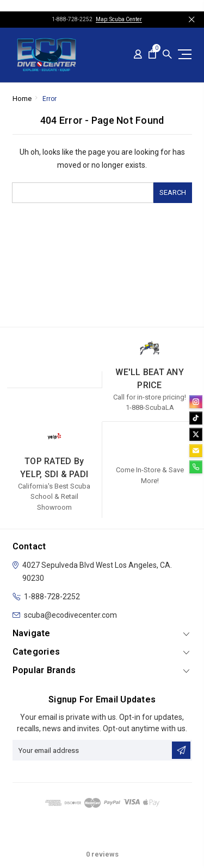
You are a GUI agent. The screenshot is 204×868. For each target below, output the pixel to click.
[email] (196, 451)
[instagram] (196, 402)
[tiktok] (196, 418)
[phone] (196, 467)
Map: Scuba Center (119, 19)
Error (50, 99)
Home (22, 99)
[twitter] (196, 434)
